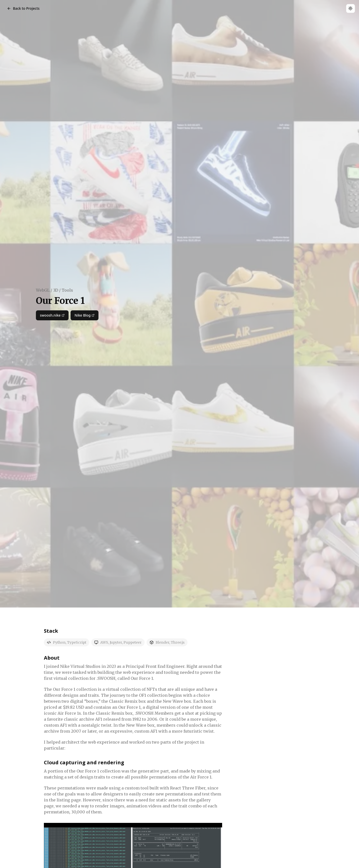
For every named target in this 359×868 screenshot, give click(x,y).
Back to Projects (23, 8)
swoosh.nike (52, 315)
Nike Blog (85, 315)
